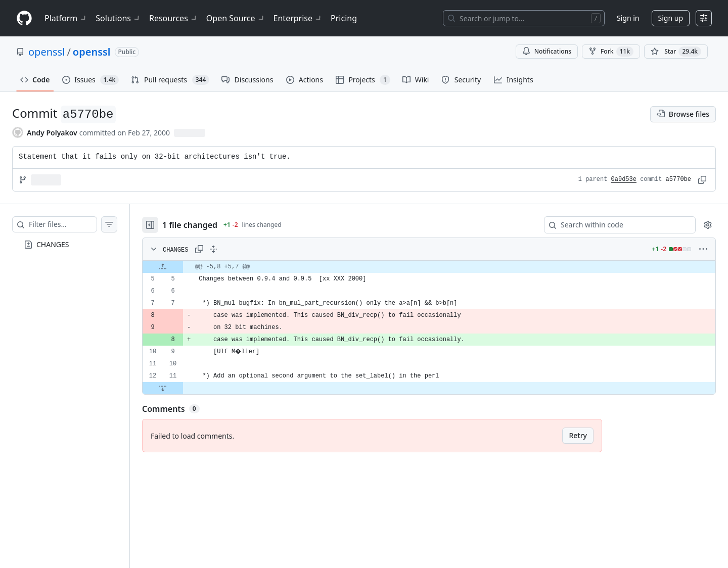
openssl (47, 52)
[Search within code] (615, 225)
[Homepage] (24, 18)
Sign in (628, 18)
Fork (611, 52)
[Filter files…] (73, 224)
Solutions (118, 18)
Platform (66, 18)
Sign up (671, 18)
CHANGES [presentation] (53, 244)
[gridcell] (439, 267)
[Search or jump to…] (524, 18)
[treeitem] (75, 245)
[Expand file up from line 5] (183, 267)
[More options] (703, 249)
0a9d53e (624, 179)
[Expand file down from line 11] (183, 388)
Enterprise (298, 18)
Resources (174, 18)
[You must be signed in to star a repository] (676, 52)
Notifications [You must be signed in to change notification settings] (547, 51)
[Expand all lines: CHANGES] (234, 249)
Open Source (236, 18)
